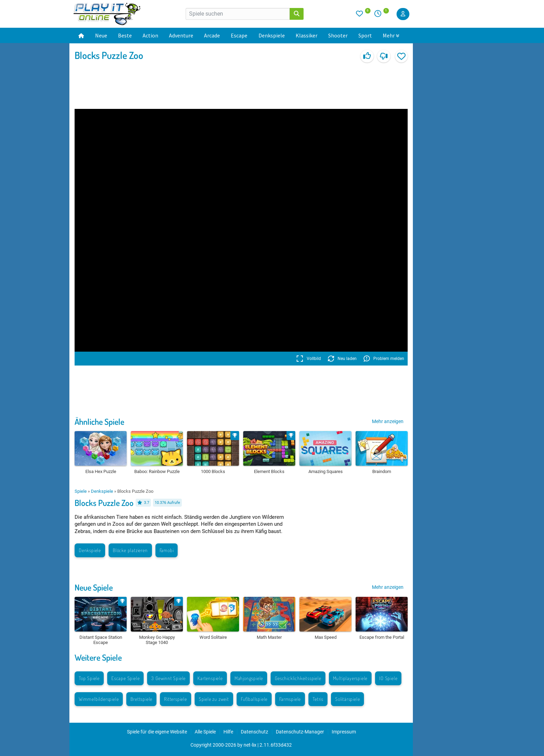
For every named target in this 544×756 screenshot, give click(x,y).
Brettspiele (141, 699)
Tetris (318, 699)
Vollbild (309, 359)
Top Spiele (89, 678)
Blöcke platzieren (130, 550)
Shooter (338, 35)
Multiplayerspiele (350, 678)
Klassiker (307, 35)
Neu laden (342, 359)
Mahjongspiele (249, 678)
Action (150, 35)
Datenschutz (254, 732)
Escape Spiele (125, 678)
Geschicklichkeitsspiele (298, 678)
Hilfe (228, 732)
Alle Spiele (205, 732)
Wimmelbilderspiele (99, 699)
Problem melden (384, 359)
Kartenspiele (210, 678)
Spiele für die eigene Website (157, 732)
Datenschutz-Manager (300, 732)
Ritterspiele (176, 699)
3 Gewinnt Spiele (168, 678)
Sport (365, 35)
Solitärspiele (347, 699)
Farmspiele (290, 699)
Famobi (167, 550)
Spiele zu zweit (214, 699)
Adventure (181, 35)
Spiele (81, 491)
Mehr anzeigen (388, 421)
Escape (239, 35)
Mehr (391, 35)
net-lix (250, 745)
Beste (125, 35)
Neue (101, 35)
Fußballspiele (254, 699)
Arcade (212, 35)
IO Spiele (388, 678)
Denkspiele (272, 35)
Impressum (344, 732)
